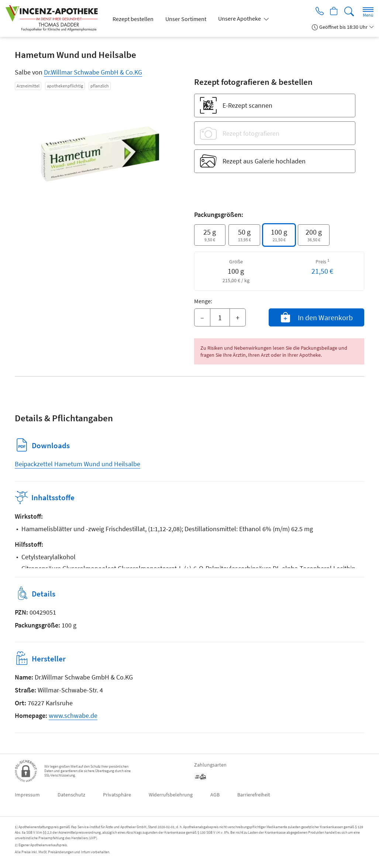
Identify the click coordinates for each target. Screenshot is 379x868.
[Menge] (220, 318)
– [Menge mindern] (202, 317)
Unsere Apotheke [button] (240, 18)
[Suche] (349, 12)
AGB (215, 795)
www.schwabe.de (73, 715)
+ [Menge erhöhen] (238, 317)
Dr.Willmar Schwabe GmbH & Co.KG (93, 72)
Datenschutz (71, 795)
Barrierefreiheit (254, 795)
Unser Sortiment (186, 19)
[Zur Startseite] (55, 18)
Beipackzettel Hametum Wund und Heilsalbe (77, 464)
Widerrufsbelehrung (171, 795)
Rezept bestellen (133, 19)
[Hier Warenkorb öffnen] (333, 12)
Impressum (27, 795)
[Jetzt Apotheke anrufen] (317, 12)
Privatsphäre (117, 795)
